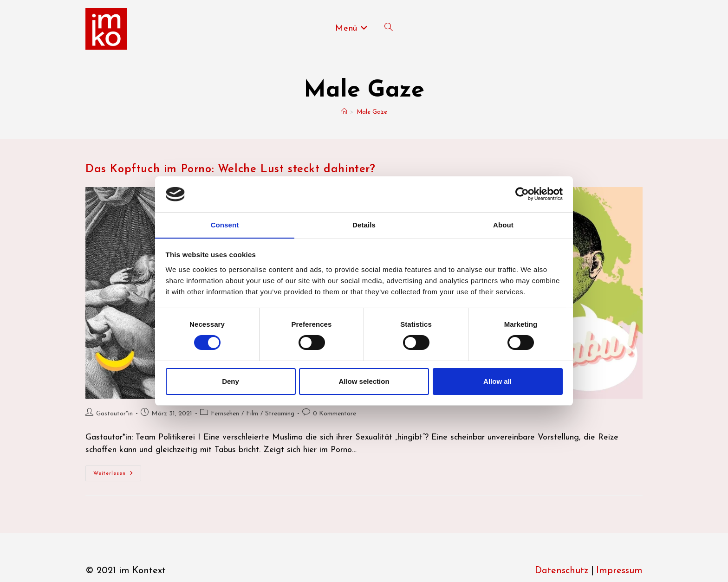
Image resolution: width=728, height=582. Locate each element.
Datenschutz (562, 571)
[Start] (344, 112)
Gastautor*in (114, 414)
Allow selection (364, 381)
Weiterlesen (117, 475)
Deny (231, 381)
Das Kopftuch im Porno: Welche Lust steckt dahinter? (231, 169)
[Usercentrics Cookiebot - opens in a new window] (522, 194)
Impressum (619, 571)
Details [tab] (364, 224)
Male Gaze (372, 112)
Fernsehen (225, 414)
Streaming (280, 414)
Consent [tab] (225, 224)
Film (252, 414)
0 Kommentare (335, 414)
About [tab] (503, 224)
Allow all (497, 381)
